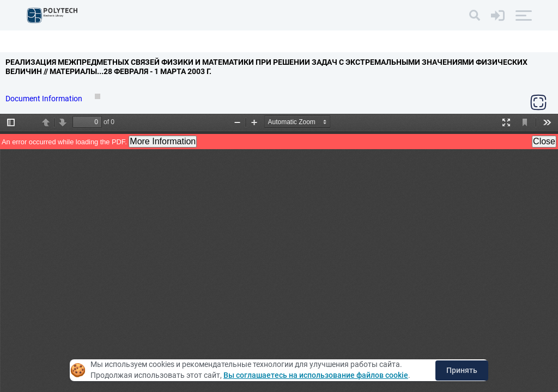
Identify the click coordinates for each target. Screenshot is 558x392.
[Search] (475, 15)
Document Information (45, 99)
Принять (462, 370)
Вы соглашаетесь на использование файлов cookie (316, 375)
